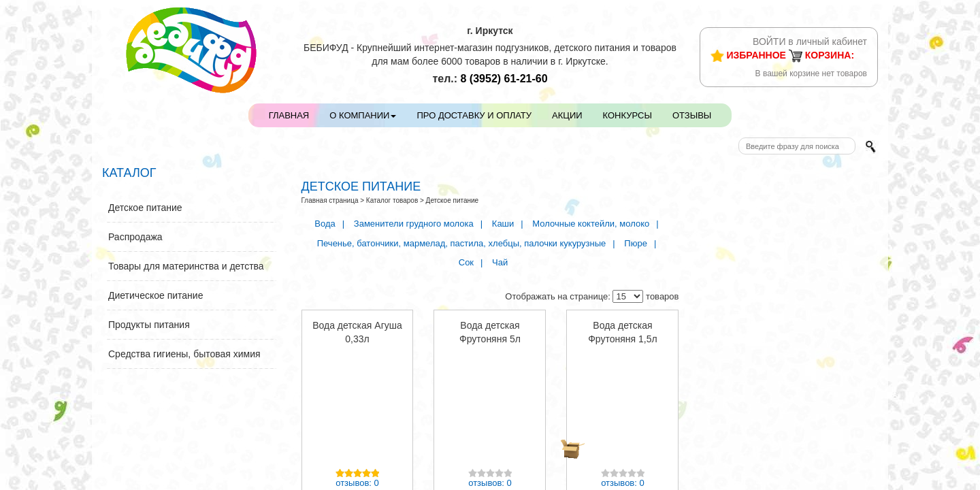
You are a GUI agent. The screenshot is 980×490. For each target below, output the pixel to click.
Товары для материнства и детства (186, 266)
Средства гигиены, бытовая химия (184, 354)
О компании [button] (363, 115)
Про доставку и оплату (474, 115)
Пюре (636, 243)
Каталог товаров (392, 200)
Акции (567, 115)
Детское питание (145, 208)
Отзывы (692, 115)
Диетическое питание (156, 295)
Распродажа (135, 237)
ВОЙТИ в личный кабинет (810, 42)
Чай (500, 262)
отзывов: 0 (357, 483)
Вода (325, 224)
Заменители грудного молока (414, 224)
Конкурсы (627, 115)
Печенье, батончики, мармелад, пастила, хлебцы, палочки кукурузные (462, 243)
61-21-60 (504, 79)
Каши (503, 224)
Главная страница (330, 200)
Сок (466, 262)
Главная (289, 115)
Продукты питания (149, 325)
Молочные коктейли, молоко (591, 224)
